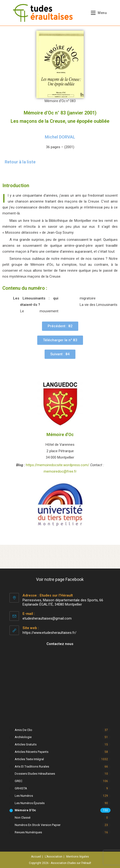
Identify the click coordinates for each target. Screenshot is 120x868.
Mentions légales (78, 857)
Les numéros (24, 796)
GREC (18, 781)
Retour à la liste (20, 162)
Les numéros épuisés (30, 803)
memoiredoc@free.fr (60, 471)
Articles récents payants (32, 752)
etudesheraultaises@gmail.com (47, 618)
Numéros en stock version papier (38, 825)
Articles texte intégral (29, 759)
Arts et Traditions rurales (32, 766)
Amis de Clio (23, 730)
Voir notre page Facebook (60, 579)
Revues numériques (28, 832)
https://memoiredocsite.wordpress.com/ (58, 465)
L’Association (54, 857)
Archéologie (23, 737)
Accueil (36, 857)
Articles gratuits (26, 744)
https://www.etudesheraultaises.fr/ (49, 633)
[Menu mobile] (97, 13)
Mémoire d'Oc (25, 810)
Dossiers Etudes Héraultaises (35, 774)
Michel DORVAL (60, 137)
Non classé (23, 818)
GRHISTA (21, 788)
